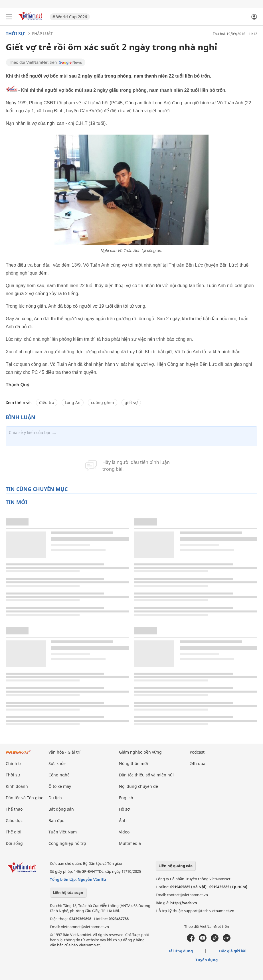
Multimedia (130, 843)
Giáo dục (14, 820)
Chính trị (14, 763)
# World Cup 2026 (70, 17)
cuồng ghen (103, 402)
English (126, 798)
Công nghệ (59, 775)
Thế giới (14, 832)
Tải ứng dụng (181, 951)
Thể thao (14, 809)
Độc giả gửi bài (233, 951)
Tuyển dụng (207, 960)
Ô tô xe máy (60, 786)
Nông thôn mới (133, 763)
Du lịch (55, 798)
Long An (73, 402)
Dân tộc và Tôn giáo (25, 798)
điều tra (47, 402)
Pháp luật (42, 34)
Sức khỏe (57, 763)
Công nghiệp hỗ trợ (67, 843)
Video (124, 832)
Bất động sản (61, 809)
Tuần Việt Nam (63, 832)
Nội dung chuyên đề (138, 786)
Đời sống (14, 843)
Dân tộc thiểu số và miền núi (146, 775)
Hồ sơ (124, 809)
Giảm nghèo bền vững (140, 752)
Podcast (197, 752)
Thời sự (15, 34)
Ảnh (123, 820)
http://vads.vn (184, 903)
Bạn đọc (56, 820)
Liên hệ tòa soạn (68, 892)
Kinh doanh (17, 786)
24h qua (198, 763)
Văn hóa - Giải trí (64, 752)
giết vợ (131, 402)
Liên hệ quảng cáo (176, 866)
